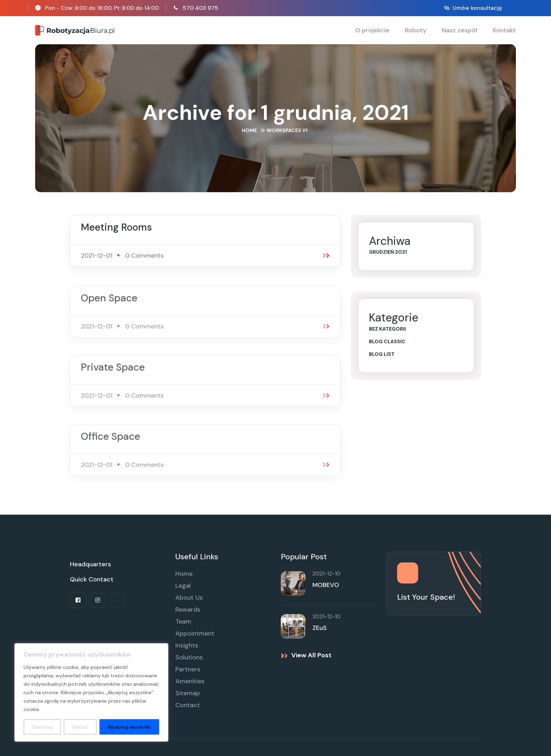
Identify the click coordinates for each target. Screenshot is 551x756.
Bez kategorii (387, 329)
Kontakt (504, 30)
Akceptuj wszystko (129, 727)
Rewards (188, 610)
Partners (188, 669)
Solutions (189, 657)
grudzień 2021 (388, 252)
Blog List (382, 354)
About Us (189, 598)
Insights (187, 645)
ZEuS (320, 628)
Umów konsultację (477, 8)
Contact (188, 705)
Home (249, 130)
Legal (183, 586)
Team (183, 621)
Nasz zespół (459, 30)
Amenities (190, 681)
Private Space (113, 371)
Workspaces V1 (287, 130)
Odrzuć (80, 727)
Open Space (109, 302)
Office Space (111, 440)
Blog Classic (387, 341)
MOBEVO (326, 585)
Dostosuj (42, 727)
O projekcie (372, 30)
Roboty (416, 30)
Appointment (195, 633)
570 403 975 (200, 8)
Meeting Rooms (116, 228)
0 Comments (144, 256)
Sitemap (188, 693)
